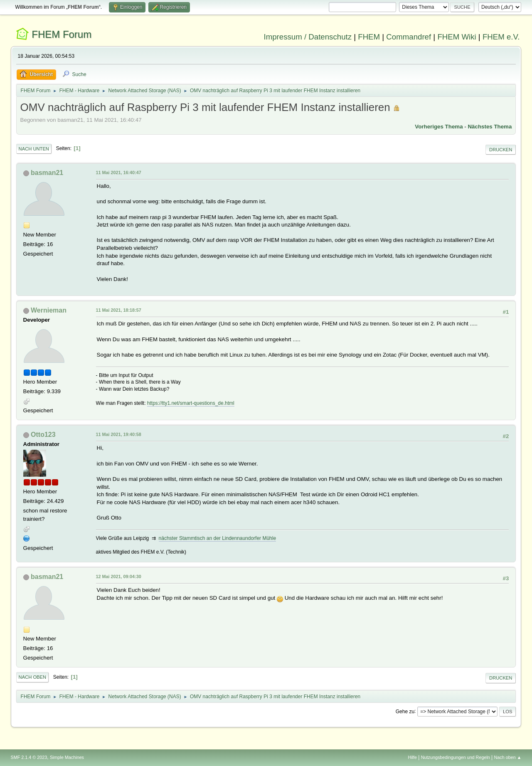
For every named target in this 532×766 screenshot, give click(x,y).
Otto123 (43, 435)
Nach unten (34, 149)
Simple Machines (67, 757)
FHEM (369, 37)
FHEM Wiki (457, 37)
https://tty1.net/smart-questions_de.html (191, 403)
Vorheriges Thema (439, 127)
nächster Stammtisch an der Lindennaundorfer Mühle (217, 538)
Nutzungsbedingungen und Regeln (456, 757)
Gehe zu (405, 711)
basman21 (47, 173)
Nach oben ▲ (508, 757)
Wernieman (49, 310)
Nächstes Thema (490, 127)
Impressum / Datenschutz (308, 37)
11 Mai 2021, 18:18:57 (119, 310)
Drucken (501, 150)
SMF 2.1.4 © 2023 (29, 757)
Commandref (409, 37)
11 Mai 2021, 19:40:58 (119, 434)
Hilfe (412, 757)
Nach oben (33, 677)
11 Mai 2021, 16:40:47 (119, 172)
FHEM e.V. (501, 37)
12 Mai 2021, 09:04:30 (119, 576)
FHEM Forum (62, 34)
